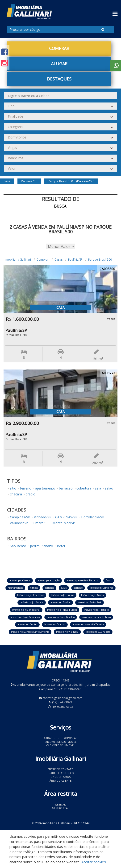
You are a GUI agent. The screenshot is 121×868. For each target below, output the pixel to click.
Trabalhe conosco (60, 773)
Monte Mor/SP (64, 523)
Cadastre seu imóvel (61, 745)
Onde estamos (60, 777)
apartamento (45, 488)
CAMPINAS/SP (66, 517)
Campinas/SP (20, 517)
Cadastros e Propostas (60, 738)
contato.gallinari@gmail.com (62, 698)
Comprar (59, 48)
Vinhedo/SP (43, 517)
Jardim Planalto (42, 546)
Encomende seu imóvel (60, 742)
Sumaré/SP (40, 523)
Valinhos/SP (19, 523)
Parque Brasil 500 (100, 260)
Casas (58, 260)
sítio (13, 488)
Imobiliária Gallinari (18, 260)
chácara (16, 494)
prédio (31, 494)
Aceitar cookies (94, 862)
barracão (66, 488)
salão (109, 488)
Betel (61, 546)
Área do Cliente (60, 781)
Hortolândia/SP (93, 517)
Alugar (59, 64)
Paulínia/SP (75, 260)
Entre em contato (61, 769)
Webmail (60, 804)
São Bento (18, 546)
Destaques (59, 79)
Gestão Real (60, 808)
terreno (26, 488)
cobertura (84, 488)
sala (98, 488)
